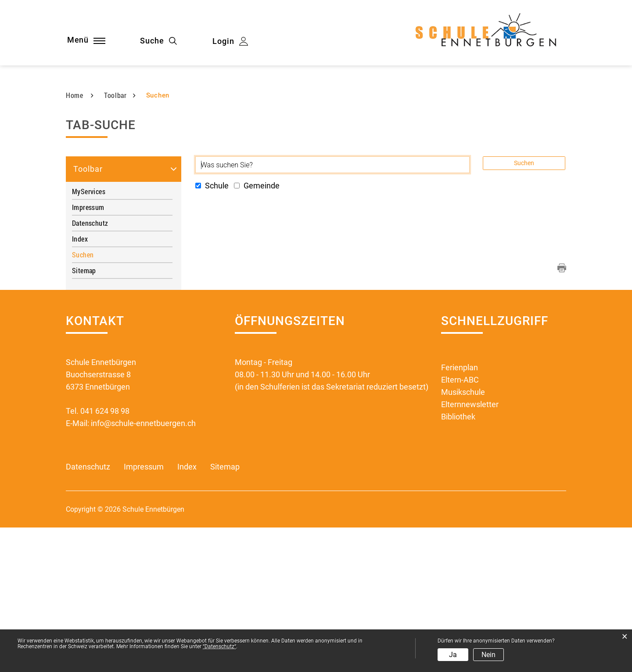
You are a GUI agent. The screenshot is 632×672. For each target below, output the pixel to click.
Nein (488, 655)
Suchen (102, 399)
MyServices (89, 336)
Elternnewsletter (470, 549)
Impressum (88, 352)
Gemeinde (257, 331)
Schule (212, 331)
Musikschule (463, 537)
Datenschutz (90, 368)
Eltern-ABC (460, 525)
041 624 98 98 (105, 556)
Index (80, 384)
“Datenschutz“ (219, 647)
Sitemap (84, 415)
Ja (453, 655)
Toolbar (88, 314)
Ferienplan (460, 512)
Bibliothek (458, 562)
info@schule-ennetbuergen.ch (143, 568)
